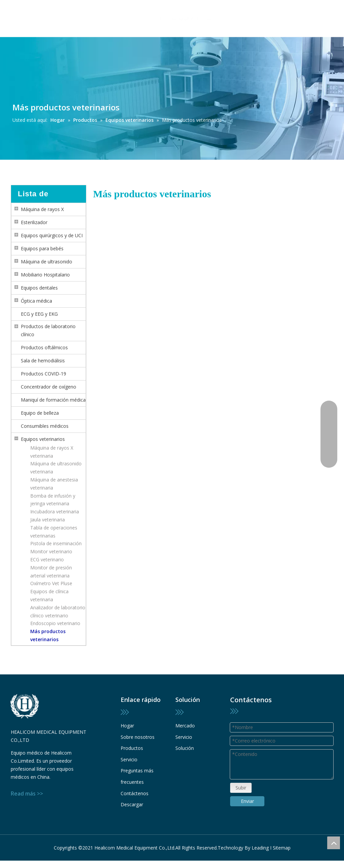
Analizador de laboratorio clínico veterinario (58, 611)
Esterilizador (34, 222)
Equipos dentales (39, 288)
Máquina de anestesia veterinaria (54, 484)
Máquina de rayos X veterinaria (52, 452)
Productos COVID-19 (44, 374)
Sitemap (282, 842)
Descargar (132, 804)
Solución (185, 748)
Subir (241, 796)
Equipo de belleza (40, 413)
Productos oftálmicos (44, 347)
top (334, 843)
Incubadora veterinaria (55, 512)
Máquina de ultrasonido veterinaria (56, 468)
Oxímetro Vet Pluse (51, 583)
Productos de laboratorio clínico (48, 330)
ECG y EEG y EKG (39, 314)
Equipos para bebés (42, 248)
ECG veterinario (47, 559)
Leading (260, 842)
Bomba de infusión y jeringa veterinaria (53, 500)
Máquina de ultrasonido (47, 262)
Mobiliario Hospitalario (45, 275)
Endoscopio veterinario (55, 623)
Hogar (127, 726)
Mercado (185, 726)
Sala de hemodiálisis (43, 361)
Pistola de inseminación (56, 543)
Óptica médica (36, 301)
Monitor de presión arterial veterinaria (51, 572)
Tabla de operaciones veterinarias (54, 532)
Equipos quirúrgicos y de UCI (52, 235)
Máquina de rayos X (42, 209)
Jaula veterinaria (48, 520)
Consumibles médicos (45, 426)
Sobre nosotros (138, 737)
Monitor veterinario (51, 551)
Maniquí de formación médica (53, 400)
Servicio (129, 759)
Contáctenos (135, 793)
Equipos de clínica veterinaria (49, 595)
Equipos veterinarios (43, 439)
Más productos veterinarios (48, 635)
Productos (132, 748)
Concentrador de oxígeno (49, 387)
